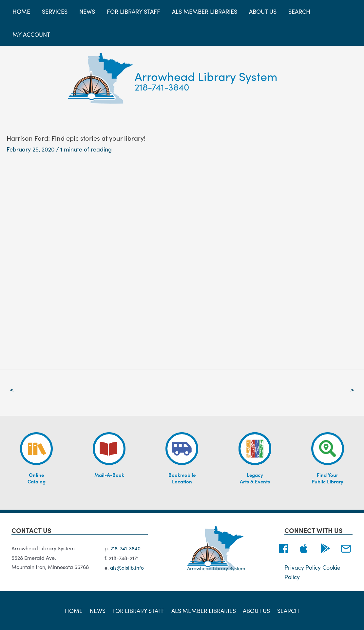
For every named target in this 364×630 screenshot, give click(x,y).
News (98, 610)
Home (75, 610)
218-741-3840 (162, 87)
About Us (256, 610)
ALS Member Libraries (204, 610)
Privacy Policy (303, 568)
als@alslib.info (128, 567)
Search (287, 610)
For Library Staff (138, 610)
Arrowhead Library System (206, 76)
